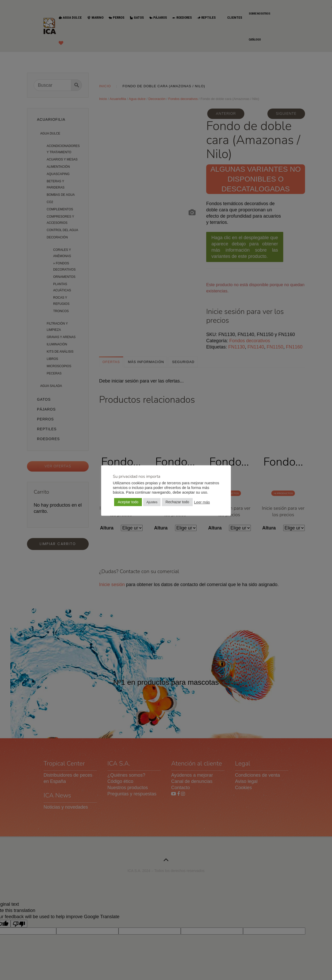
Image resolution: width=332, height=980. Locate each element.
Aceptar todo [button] (128, 502)
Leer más (202, 502)
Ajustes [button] (152, 502)
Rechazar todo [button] (177, 502)
